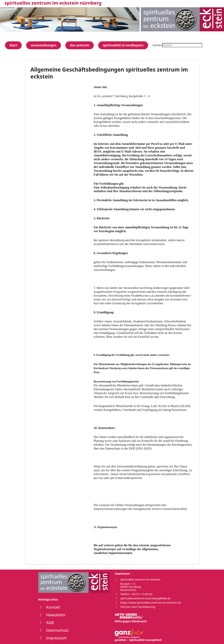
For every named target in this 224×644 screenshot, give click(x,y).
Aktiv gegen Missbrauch (131, 618)
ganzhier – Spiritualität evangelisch (138, 635)
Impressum (56, 638)
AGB (50, 623)
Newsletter (56, 615)
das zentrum (80, 45)
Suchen (157, 45)
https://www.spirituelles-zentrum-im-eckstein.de (151, 603)
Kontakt (53, 607)
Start (13, 45)
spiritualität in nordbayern (123, 45)
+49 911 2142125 (141, 594)
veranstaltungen (44, 45)
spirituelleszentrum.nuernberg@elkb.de (145, 598)
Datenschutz (57, 630)
